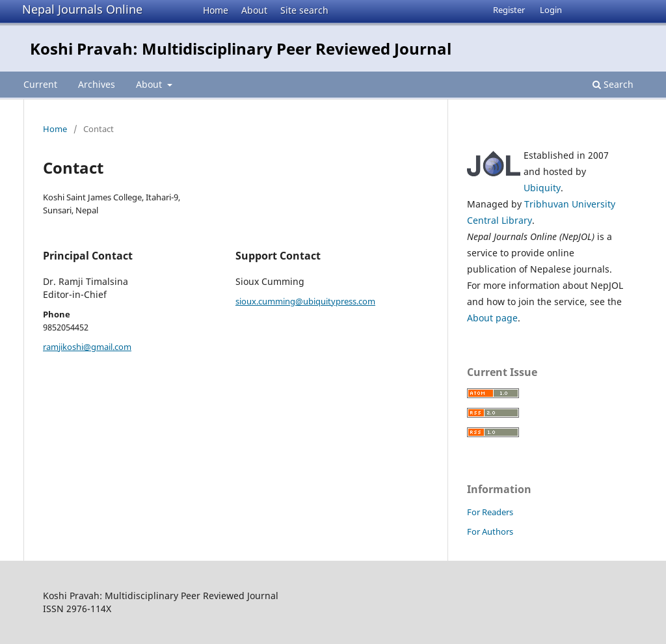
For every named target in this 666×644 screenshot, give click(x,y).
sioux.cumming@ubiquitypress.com (305, 301)
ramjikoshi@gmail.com (87, 347)
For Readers (490, 512)
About (254, 10)
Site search (304, 10)
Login (551, 10)
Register (509, 10)
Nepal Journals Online (82, 9)
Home (216, 10)
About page (492, 318)
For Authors (490, 531)
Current (40, 84)
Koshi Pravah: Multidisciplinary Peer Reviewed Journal (241, 48)
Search (613, 84)
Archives (97, 84)
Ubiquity (542, 188)
